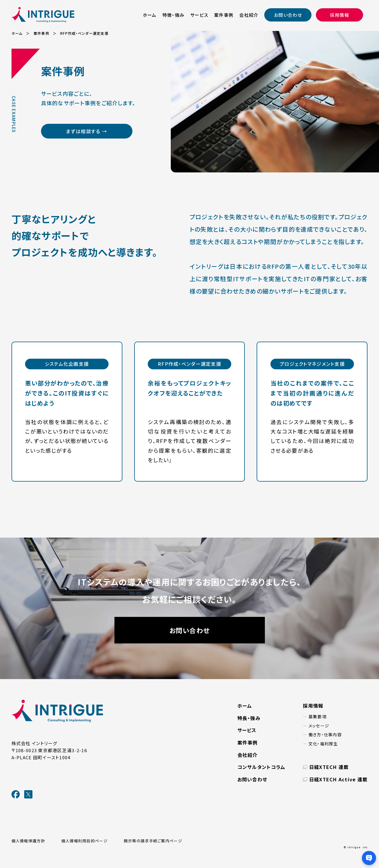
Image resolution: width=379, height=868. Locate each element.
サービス (199, 15)
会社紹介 (249, 15)
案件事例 (224, 15)
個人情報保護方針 (28, 841)
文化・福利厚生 (323, 744)
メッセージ (319, 726)
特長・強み (249, 718)
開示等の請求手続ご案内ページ (153, 841)
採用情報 (340, 15)
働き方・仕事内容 (325, 734)
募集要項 (318, 717)
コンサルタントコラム (261, 767)
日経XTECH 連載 (329, 767)
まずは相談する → (86, 131)
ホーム (150, 15)
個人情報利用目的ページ (85, 841)
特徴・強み (173, 15)
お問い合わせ (288, 15)
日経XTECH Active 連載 (338, 779)
